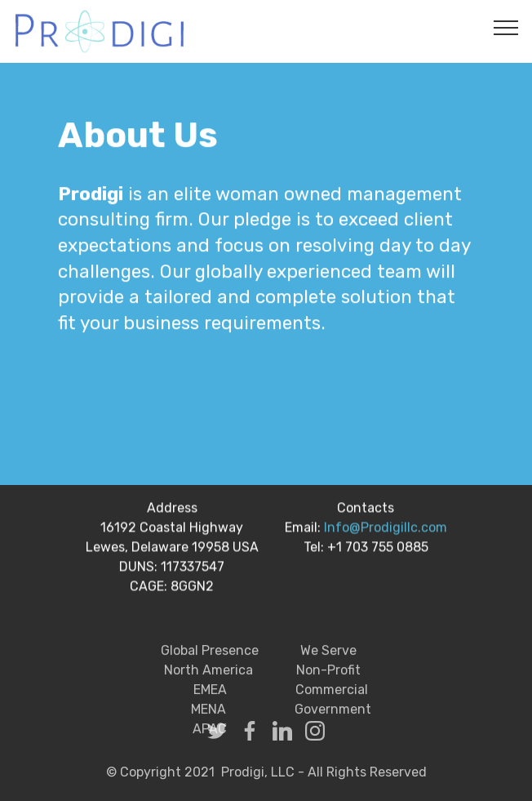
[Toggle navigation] (506, 27)
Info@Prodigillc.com (386, 530)
